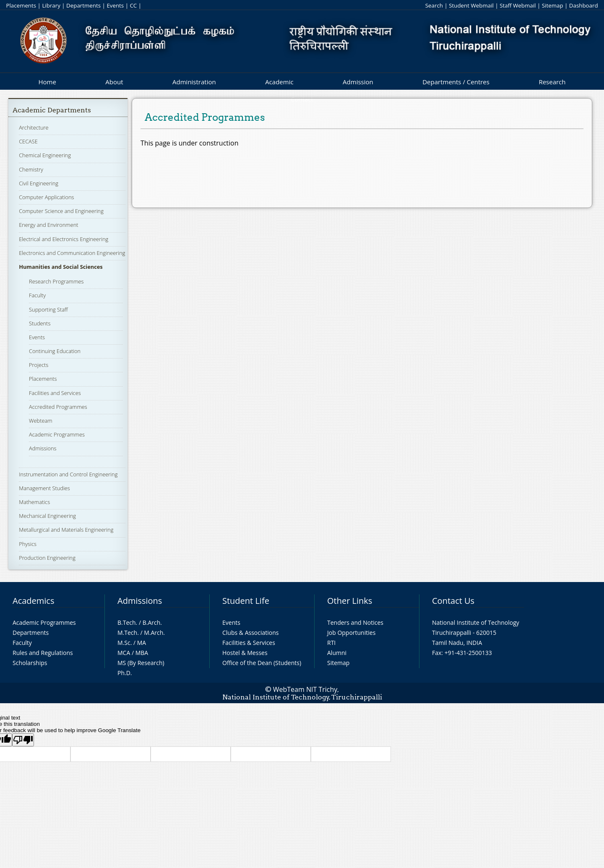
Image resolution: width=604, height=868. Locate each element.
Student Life (246, 601)
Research (552, 82)
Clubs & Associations (251, 633)
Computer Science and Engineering (61, 211)
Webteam (40, 421)
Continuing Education (55, 351)
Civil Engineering (39, 183)
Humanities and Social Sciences (61, 267)
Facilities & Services (249, 643)
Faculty (37, 295)
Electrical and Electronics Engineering (64, 239)
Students (40, 323)
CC (133, 5)
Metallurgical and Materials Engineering (66, 530)
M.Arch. (154, 633)
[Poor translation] (23, 740)
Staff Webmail (518, 5)
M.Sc (124, 643)
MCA (124, 653)
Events (115, 5)
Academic (279, 82)
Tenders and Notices (355, 622)
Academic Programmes (57, 434)
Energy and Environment (48, 225)
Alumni (337, 653)
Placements (21, 5)
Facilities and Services (55, 393)
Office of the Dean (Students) (262, 663)
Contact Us (453, 601)
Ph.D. (125, 673)
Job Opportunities (351, 633)
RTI (331, 643)
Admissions (43, 448)
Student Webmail (471, 5)
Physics (28, 544)
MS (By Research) (141, 663)
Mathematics (34, 502)
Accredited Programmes (58, 407)
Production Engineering (47, 558)
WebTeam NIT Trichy (305, 689)
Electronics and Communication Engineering (72, 253)
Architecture (34, 127)
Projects (39, 365)
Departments (83, 5)
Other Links (350, 601)
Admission (358, 82)
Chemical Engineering (45, 155)
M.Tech (127, 633)
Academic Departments (52, 110)
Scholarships (30, 663)
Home (47, 82)
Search (434, 5)
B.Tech (127, 622)
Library (51, 5)
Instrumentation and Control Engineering (68, 474)
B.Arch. (152, 622)
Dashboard (584, 5)
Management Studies (44, 488)
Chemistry (31, 169)
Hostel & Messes (245, 653)
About (114, 82)
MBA (142, 653)
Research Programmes (56, 281)
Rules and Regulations (43, 653)
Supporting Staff (48, 309)
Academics (33, 601)
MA (142, 643)
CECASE (28, 141)
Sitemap (553, 5)
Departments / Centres (456, 82)
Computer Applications (46, 197)
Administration (194, 82)
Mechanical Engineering (47, 516)
